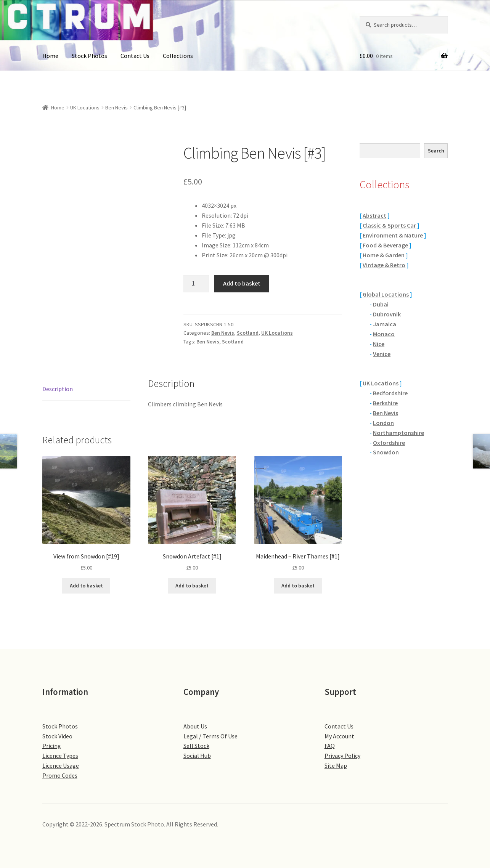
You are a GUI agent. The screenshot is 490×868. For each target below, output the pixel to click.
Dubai (381, 304)
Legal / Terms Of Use (210, 736)
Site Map (336, 765)
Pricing (52, 746)
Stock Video (57, 736)
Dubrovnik (387, 314)
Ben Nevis (116, 107)
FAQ (330, 746)
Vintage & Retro (384, 265)
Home (50, 56)
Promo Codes (60, 775)
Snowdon (386, 452)
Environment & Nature (393, 235)
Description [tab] (58, 389)
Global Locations (386, 294)
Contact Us (135, 56)
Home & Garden (384, 255)
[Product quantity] (196, 284)
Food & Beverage (386, 245)
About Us (195, 726)
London (383, 423)
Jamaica (385, 324)
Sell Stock (196, 746)
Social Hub (197, 756)
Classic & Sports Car (390, 225)
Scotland (248, 333)
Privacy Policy (342, 756)
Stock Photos (89, 56)
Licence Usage (61, 765)
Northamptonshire (398, 433)
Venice (382, 354)
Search (436, 151)
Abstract (374, 215)
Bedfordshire (390, 393)
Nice (379, 344)
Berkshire (385, 403)
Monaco (384, 334)
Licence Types (60, 756)
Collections (178, 56)
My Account (339, 736)
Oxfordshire (389, 443)
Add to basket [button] (86, 586)
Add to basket (242, 283)
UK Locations (85, 107)
